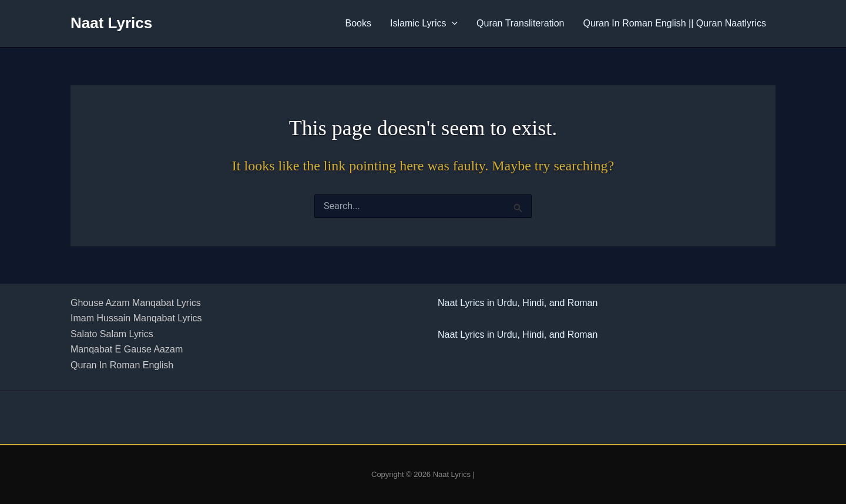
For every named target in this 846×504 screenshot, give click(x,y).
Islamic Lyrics (424, 23)
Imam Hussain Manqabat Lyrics (136, 318)
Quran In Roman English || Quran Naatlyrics (674, 23)
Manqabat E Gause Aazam (127, 349)
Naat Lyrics (111, 23)
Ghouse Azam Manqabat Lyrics (136, 303)
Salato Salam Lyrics (112, 334)
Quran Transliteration (520, 23)
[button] (452, 23)
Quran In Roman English (122, 365)
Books (358, 23)
